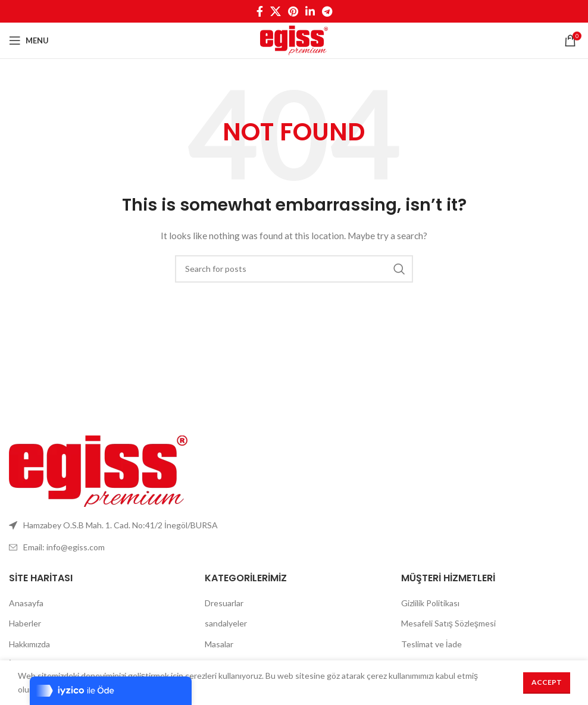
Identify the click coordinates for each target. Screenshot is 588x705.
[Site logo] (294, 40)
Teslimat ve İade (431, 644)
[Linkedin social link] (310, 11)
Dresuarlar (224, 603)
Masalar (219, 644)
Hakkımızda (29, 644)
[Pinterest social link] (293, 11)
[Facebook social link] (260, 11)
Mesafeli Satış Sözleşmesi (448, 623)
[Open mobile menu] (29, 40)
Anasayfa (26, 603)
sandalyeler (226, 623)
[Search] (294, 269)
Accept (547, 682)
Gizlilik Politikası (430, 603)
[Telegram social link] (327, 11)
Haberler (25, 623)
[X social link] (276, 11)
